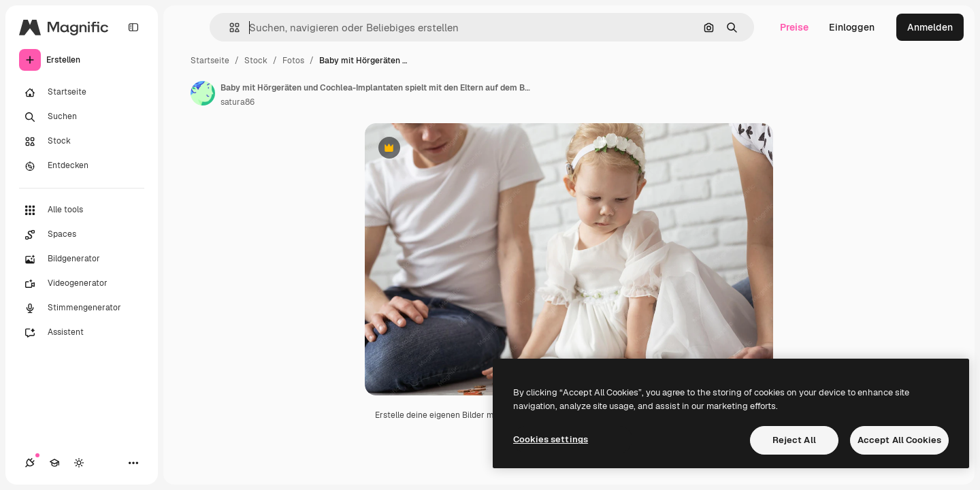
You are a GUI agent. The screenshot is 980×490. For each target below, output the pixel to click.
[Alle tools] (82, 210)
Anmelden (930, 27)
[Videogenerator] (82, 284)
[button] (229, 28)
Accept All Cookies (899, 440)
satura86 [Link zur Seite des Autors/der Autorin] (238, 102)
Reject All (794, 440)
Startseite (210, 61)
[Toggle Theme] (79, 463)
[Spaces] (82, 235)
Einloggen (852, 27)
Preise (794, 27)
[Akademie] (54, 463)
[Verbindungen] (30, 463)
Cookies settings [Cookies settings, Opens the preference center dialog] (551, 439)
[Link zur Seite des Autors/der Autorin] (203, 93)
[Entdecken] (82, 166)
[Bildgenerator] (82, 259)
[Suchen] (82, 117)
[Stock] (82, 142)
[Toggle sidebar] (133, 27)
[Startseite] (82, 93)
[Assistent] (82, 333)
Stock (256, 61)
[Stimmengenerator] (82, 308)
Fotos (293, 61)
